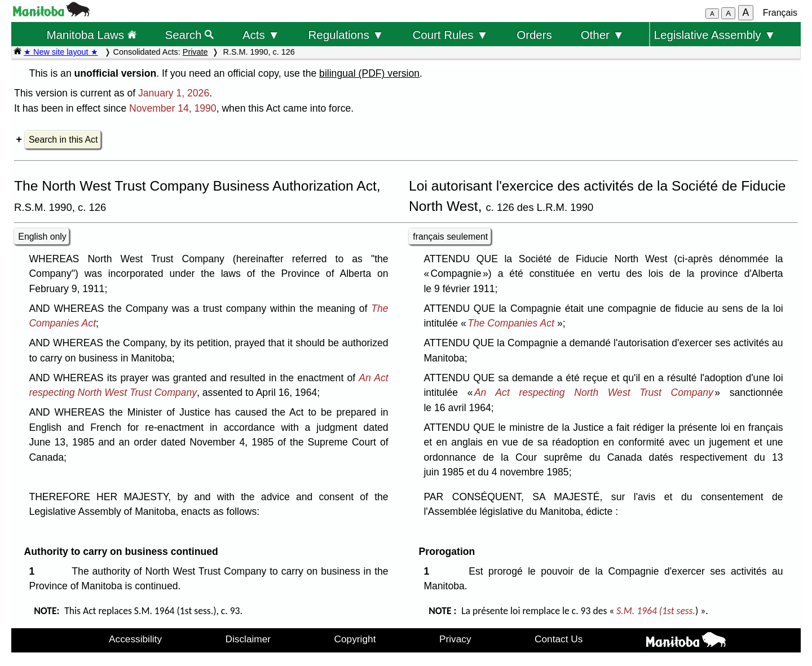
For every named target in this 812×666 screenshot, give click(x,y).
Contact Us (559, 639)
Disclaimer (248, 639)
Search (190, 35)
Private (195, 52)
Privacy (455, 639)
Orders (534, 35)
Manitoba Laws (91, 35)
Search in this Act (63, 140)
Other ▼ (603, 35)
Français (780, 13)
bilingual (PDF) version (369, 73)
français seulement (450, 237)
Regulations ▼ (346, 35)
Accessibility (135, 639)
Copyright (355, 639)
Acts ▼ (261, 35)
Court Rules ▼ (450, 35)
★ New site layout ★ (61, 52)
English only (42, 237)
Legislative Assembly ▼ (715, 35)
